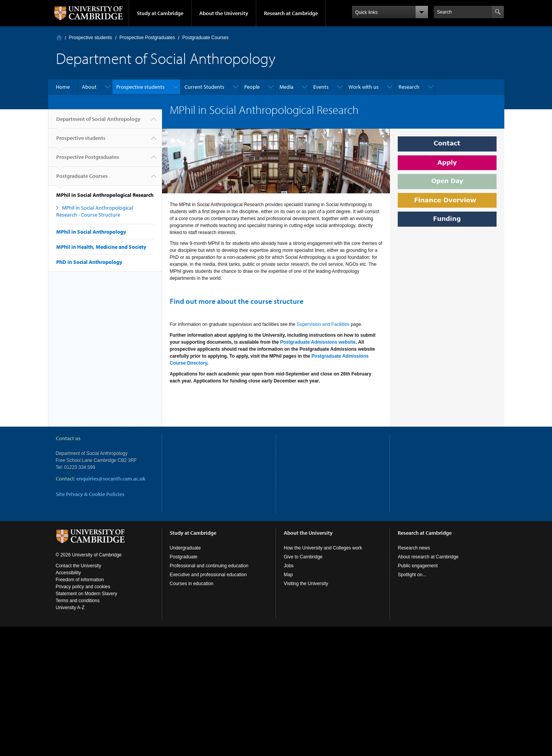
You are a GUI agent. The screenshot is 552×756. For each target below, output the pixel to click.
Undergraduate (185, 548)
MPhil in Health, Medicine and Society (101, 247)
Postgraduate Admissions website (318, 342)
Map (288, 575)
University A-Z (70, 608)
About (89, 87)
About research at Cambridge (428, 557)
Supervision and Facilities (323, 324)
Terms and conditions (78, 601)
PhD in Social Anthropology (89, 262)
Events (321, 87)
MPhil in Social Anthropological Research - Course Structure (95, 211)
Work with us (364, 87)
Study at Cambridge (160, 13)
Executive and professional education (208, 575)
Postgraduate (184, 557)
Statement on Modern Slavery (87, 594)
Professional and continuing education (209, 566)
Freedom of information (80, 580)
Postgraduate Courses (205, 38)
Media (286, 87)
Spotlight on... (412, 575)
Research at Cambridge (291, 13)
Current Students (204, 87)
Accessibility (68, 573)
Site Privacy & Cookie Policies (90, 494)
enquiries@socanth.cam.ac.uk (111, 479)
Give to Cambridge (303, 557)
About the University (224, 13)
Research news (414, 548)
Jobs (289, 566)
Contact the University (78, 566)
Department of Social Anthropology (98, 122)
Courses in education (192, 584)
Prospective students (91, 38)
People (252, 87)
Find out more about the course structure (237, 301)
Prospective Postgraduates (147, 38)
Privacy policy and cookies (83, 587)
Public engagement (418, 566)
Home (59, 37)
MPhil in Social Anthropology (91, 232)
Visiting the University (306, 584)
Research (409, 87)
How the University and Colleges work (323, 548)
